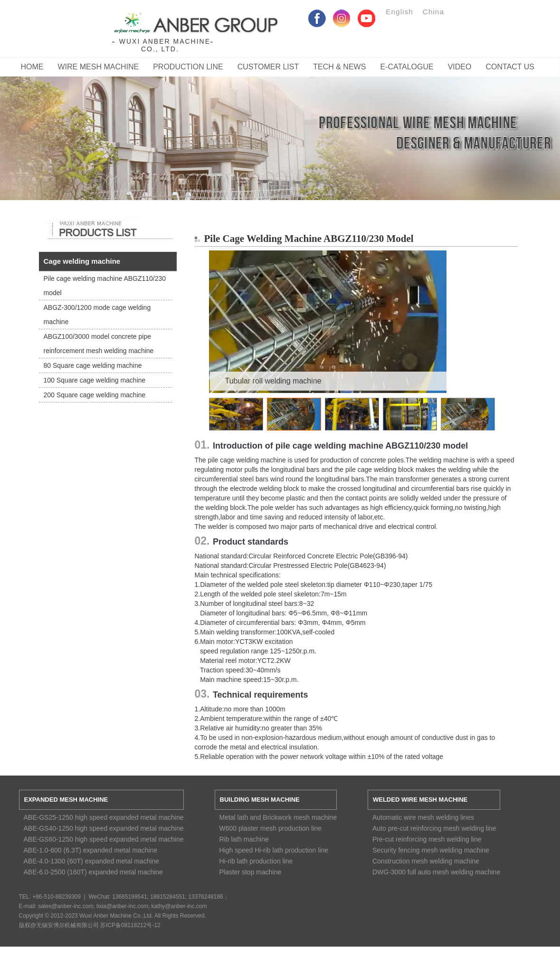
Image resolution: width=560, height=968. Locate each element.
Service (280, 129)
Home (32, 67)
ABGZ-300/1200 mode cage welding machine (97, 315)
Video (460, 67)
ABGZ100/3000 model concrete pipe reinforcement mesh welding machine (99, 344)
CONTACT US (510, 67)
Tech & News (339, 67)
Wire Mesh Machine (99, 67)
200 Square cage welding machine (95, 395)
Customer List (268, 67)
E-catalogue (407, 67)
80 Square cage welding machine (93, 365)
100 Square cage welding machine (95, 380)
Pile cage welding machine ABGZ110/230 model (105, 286)
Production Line (188, 67)
